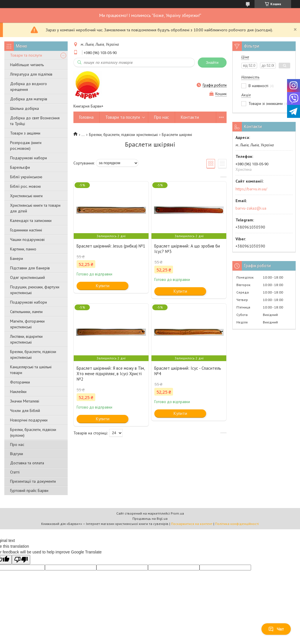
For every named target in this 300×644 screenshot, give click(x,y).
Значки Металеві (25, 401)
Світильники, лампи (26, 312)
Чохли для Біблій (25, 411)
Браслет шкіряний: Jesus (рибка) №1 (111, 246)
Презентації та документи (33, 481)
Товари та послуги (26, 55)
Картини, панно (23, 249)
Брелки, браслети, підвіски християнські (33, 354)
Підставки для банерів (30, 268)
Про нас (17, 444)
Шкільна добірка (24, 108)
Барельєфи (20, 167)
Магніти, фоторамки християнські (27, 324)
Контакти (190, 117)
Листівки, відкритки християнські (26, 339)
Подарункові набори (29, 158)
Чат (276, 629)
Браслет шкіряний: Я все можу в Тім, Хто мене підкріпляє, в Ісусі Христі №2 (111, 374)
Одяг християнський (27, 277)
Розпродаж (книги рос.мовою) (26, 145)
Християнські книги (26, 196)
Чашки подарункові (27, 239)
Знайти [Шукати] (212, 63)
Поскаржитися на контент (192, 524)
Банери (17, 258)
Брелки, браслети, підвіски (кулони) (33, 432)
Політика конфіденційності (237, 524)
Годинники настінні (26, 230)
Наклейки (18, 392)
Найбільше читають (27, 65)
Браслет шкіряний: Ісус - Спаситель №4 (188, 371)
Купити (103, 286)
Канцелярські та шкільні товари (31, 370)
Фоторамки (20, 382)
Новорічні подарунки (29, 420)
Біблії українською (26, 177)
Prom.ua (177, 513)
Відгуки (17, 454)
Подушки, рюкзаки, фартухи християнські (35, 290)
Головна (86, 117)
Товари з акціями (25, 133)
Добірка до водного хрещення (29, 87)
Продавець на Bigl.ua (150, 519)
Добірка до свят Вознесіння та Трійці (35, 121)
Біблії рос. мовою (25, 186)
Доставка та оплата (27, 463)
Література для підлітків (31, 74)
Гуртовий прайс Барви (29, 490)
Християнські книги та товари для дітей (35, 208)
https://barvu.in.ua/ (251, 189)
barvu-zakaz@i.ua (251, 208)
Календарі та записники (31, 221)
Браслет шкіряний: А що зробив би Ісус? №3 (187, 249)
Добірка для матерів (29, 99)
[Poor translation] (21, 560)
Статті (15, 472)
